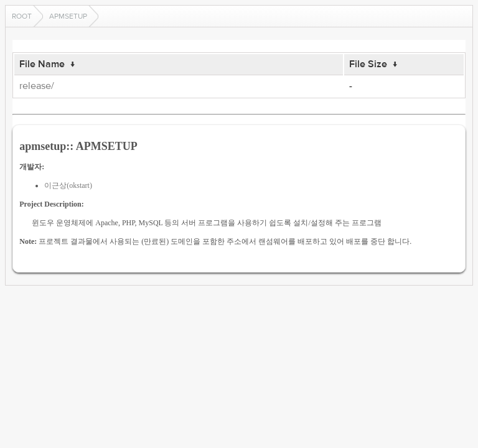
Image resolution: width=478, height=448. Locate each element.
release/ (37, 86)
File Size (368, 64)
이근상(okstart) (68, 185)
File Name (42, 64)
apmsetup (68, 16)
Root (22, 16)
